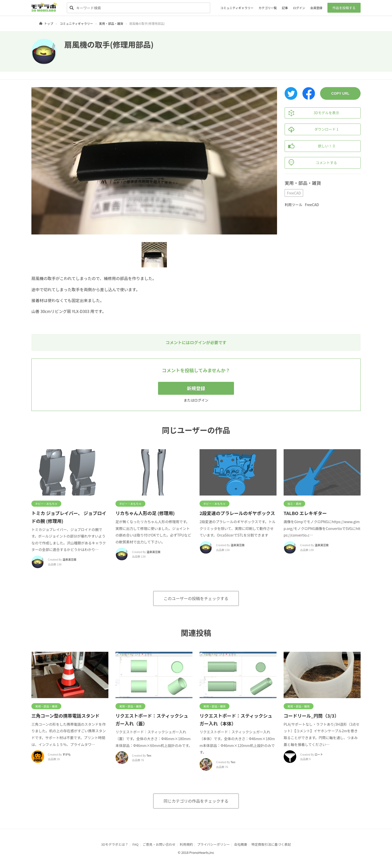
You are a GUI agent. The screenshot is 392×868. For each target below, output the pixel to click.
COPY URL (340, 93)
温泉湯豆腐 (70, 559)
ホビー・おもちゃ (46, 504)
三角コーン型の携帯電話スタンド (65, 716)
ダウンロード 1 (312, 129)
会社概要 (241, 844)
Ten (149, 755)
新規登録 (196, 388)
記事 (285, 8)
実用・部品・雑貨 (111, 23)
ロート (319, 754)
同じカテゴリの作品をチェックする (196, 801)
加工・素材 (294, 504)
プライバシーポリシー (213, 844)
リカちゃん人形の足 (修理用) (145, 513)
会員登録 (316, 8)
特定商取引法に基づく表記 (271, 844)
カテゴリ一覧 (268, 8)
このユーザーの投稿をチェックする (196, 598)
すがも (67, 754)
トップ (49, 23)
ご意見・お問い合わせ (159, 844)
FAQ (135, 844)
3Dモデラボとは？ (115, 844)
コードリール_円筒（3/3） (311, 716)
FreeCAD (294, 193)
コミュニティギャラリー (237, 8)
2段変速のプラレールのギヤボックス (237, 513)
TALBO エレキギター (305, 513)
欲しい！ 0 (310, 146)
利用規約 (186, 844)
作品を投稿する (344, 8)
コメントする (311, 163)
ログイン (299, 8)
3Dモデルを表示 (312, 113)
